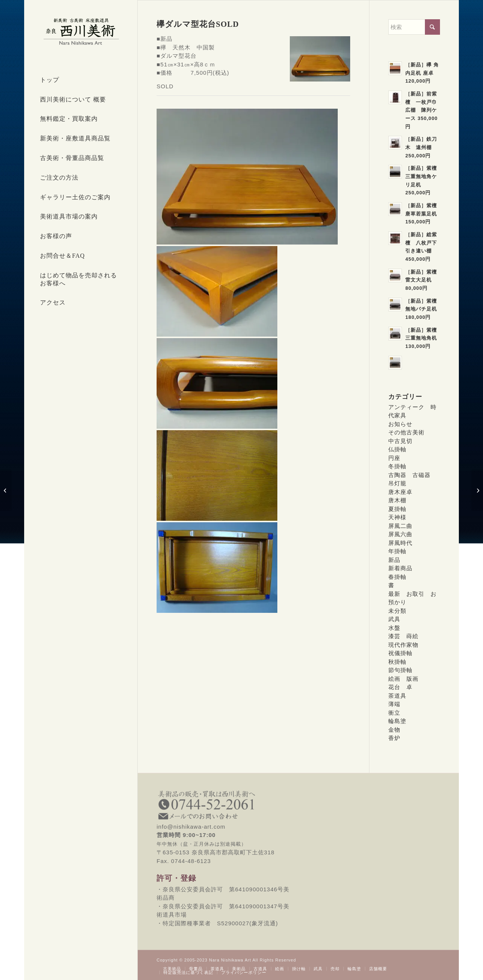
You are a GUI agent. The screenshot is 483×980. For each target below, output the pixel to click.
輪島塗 (397, 721)
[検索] (414, 27)
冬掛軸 (397, 466)
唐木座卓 (400, 492)
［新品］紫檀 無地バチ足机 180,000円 (424, 309)
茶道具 (397, 696)
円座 (394, 458)
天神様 (397, 517)
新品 (394, 560)
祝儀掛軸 (400, 653)
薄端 (394, 704)
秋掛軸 (397, 662)
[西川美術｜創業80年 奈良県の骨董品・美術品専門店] (81, 31)
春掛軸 (397, 577)
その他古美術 (406, 432)
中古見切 (400, 441)
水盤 (394, 628)
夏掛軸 (397, 509)
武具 (394, 619)
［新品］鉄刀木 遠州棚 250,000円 (421, 147)
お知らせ (400, 424)
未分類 (397, 611)
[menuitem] (81, 80)
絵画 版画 (403, 679)
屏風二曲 (400, 526)
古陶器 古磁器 (409, 475)
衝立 (394, 713)
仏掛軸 (397, 449)
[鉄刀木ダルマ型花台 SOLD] (6, 490)
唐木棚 (397, 500)
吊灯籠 (397, 483)
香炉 (394, 738)
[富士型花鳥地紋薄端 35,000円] (477, 490)
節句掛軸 (400, 670)
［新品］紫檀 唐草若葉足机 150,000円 (424, 214)
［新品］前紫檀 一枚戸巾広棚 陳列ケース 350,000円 (421, 110)
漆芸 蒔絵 (403, 636)
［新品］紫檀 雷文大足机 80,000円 (424, 280)
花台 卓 (400, 687)
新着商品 (400, 568)
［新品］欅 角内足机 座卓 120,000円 (422, 73)
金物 (394, 730)
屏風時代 (400, 543)
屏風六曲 (400, 534)
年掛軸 (397, 551)
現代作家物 (403, 645)
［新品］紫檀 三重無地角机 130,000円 (424, 338)
